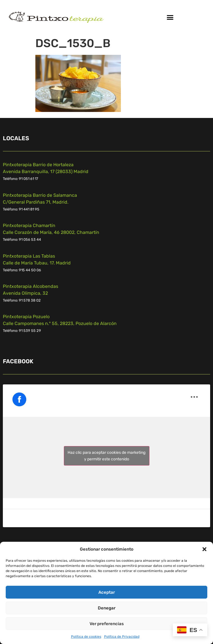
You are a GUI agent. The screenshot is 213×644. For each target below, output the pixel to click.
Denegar (107, 608)
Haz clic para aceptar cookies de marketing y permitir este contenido (106, 456)
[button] (204, 549)
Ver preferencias (107, 624)
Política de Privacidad (122, 637)
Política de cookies (86, 637)
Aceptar (107, 592)
